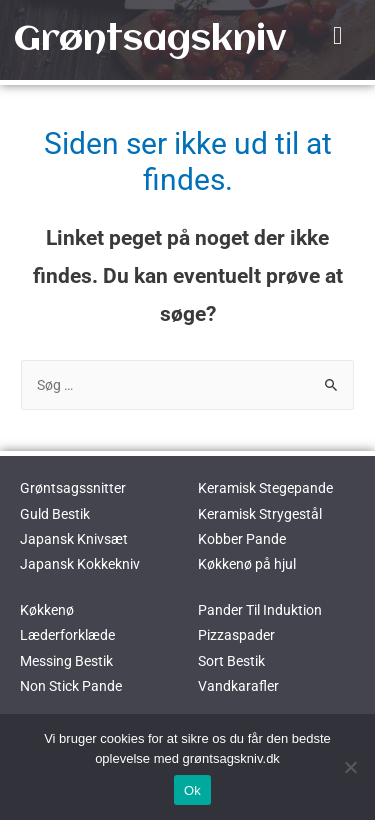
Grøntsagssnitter (73, 488)
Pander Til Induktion (260, 610)
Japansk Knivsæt (74, 539)
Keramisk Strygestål (260, 514)
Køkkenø (47, 610)
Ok (192, 790)
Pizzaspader (236, 635)
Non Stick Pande (71, 686)
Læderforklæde (67, 635)
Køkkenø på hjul (247, 564)
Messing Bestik (66, 661)
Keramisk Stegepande (265, 488)
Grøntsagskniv (150, 40)
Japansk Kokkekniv (80, 564)
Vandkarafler (238, 686)
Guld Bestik (55, 514)
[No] (350, 767)
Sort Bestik (231, 661)
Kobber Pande (242, 539)
